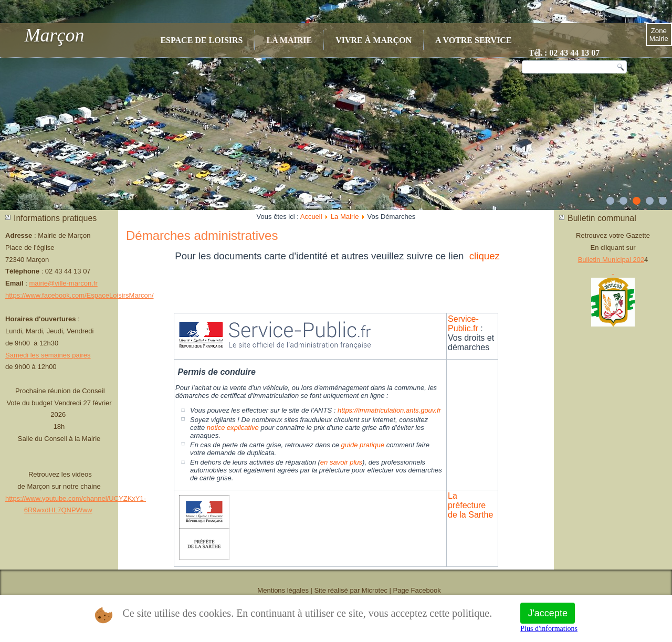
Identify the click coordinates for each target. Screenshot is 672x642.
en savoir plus (341, 462)
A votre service (474, 40)
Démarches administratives (202, 235)
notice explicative (233, 428)
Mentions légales (283, 590)
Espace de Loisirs (201, 40)
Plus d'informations (549, 629)
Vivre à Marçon (374, 40)
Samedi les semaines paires (48, 355)
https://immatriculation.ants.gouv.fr (389, 410)
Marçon (55, 35)
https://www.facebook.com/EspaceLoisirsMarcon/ (80, 295)
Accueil (311, 217)
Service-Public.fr (463, 324)
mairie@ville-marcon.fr (64, 283)
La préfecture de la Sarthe (470, 505)
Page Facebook (417, 590)
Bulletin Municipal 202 (611, 260)
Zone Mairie (659, 35)
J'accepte (547, 613)
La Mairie (289, 40)
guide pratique (363, 445)
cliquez (485, 256)
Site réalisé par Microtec (351, 590)
